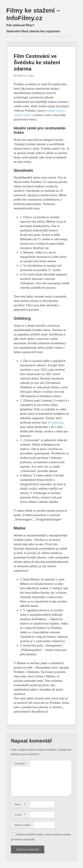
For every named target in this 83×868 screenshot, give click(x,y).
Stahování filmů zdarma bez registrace (33, 31)
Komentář (20, 764)
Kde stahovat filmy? (20, 25)
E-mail (20, 815)
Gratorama (57, 422)
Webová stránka (22, 825)
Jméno (20, 804)
